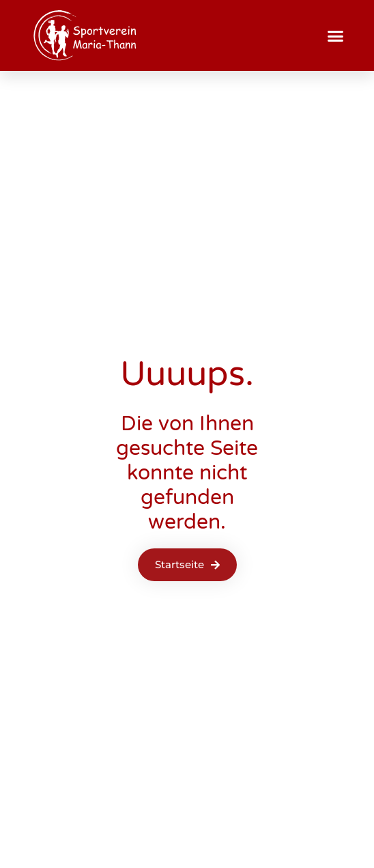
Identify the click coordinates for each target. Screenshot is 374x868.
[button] (336, 36)
